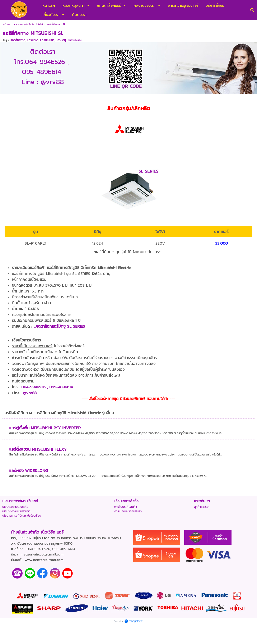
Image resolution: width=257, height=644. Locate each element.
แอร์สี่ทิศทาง (18, 40)
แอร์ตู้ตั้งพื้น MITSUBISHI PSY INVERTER (45, 428)
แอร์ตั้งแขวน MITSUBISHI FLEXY (38, 449)
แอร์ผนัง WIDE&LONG (29, 471)
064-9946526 (33, 387)
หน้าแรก (8, 24)
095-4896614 (61, 387)
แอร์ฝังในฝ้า (47, 40)
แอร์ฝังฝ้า (33, 40)
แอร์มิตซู (61, 40)
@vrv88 (30, 393)
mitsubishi (74, 40)
